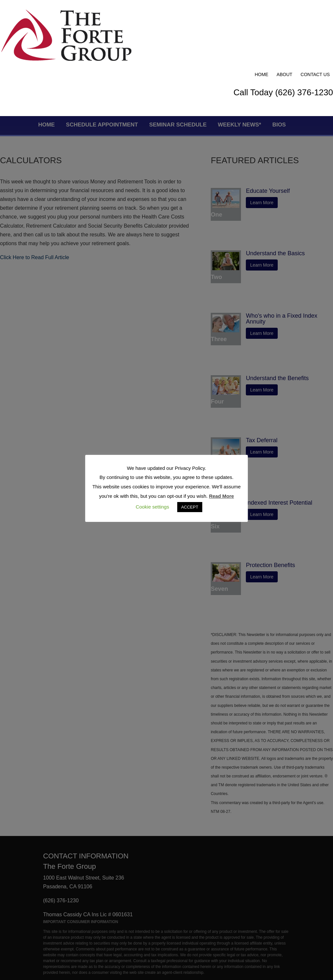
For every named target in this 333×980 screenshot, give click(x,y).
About (285, 14)
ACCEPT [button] (190, 507)
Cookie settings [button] (152, 507)
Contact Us (315, 14)
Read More (222, 496)
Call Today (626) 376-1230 (283, 32)
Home (261, 14)
